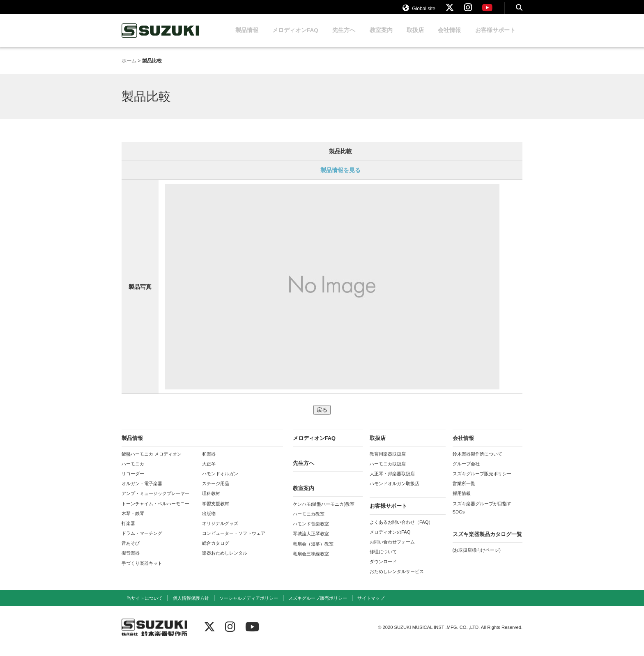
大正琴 (209, 472)
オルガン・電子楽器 (142, 491)
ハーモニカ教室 (309, 522)
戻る (322, 418)
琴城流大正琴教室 (311, 541)
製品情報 (247, 38)
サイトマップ (371, 606)
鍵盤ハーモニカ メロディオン (152, 462)
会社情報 (449, 38)
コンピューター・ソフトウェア (234, 541)
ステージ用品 (216, 491)
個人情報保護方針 (191, 606)
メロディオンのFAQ (390, 540)
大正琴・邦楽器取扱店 (392, 481)
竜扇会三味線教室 (311, 562)
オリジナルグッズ (220, 531)
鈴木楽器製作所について (477, 462)
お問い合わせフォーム (392, 550)
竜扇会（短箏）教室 (313, 552)
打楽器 (128, 531)
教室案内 (381, 38)
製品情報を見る (340, 178)
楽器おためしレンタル (225, 561)
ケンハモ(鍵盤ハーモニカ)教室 (324, 512)
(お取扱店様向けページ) (477, 558)
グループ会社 (466, 472)
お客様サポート (495, 38)
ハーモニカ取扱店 (388, 472)
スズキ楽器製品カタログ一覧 (487, 542)
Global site (419, 12)
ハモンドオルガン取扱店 (394, 491)
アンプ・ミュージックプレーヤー (155, 501)
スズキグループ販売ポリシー (482, 481)
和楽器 (209, 462)
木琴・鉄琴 (133, 521)
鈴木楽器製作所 (161, 38)
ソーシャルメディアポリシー (249, 606)
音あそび (131, 551)
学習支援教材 (216, 511)
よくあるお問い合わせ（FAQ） (401, 530)
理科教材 (211, 501)
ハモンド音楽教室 (311, 532)
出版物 (209, 521)
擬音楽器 (131, 561)
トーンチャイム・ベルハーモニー (155, 511)
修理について (383, 559)
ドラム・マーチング (142, 541)
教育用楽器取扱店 (388, 462)
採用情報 (462, 501)
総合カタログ (216, 551)
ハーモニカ (133, 472)
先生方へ (344, 38)
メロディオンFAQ (295, 38)
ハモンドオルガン (220, 481)
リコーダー (133, 481)
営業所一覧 (464, 491)
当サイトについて (145, 606)
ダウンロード (383, 569)
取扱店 (415, 38)
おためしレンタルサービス (397, 579)
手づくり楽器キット (142, 571)
